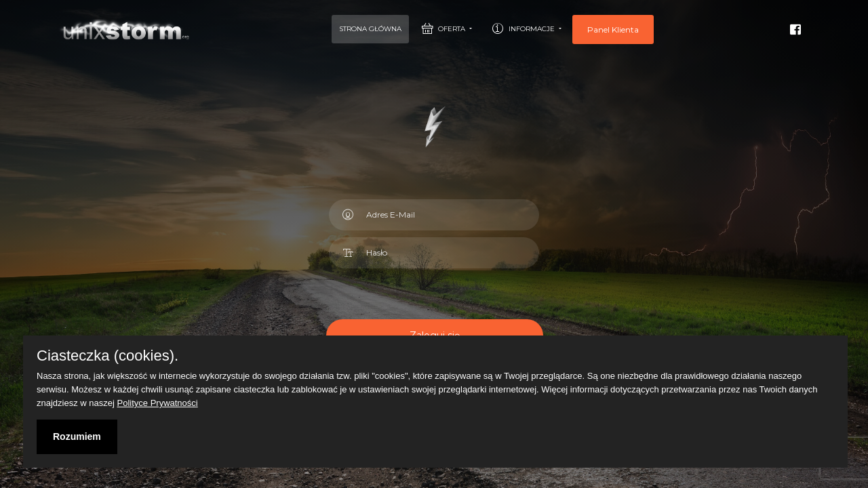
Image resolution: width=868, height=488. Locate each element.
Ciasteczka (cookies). (107, 356)
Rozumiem (77, 436)
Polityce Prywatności (158, 403)
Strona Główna (370, 29)
